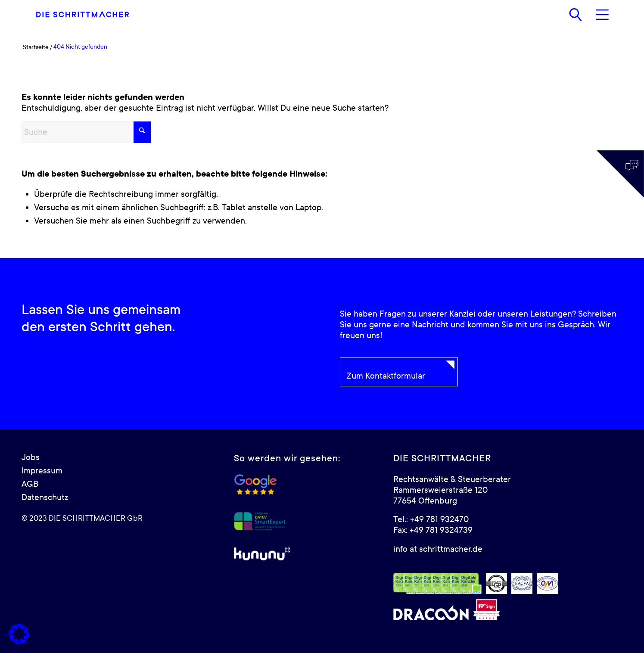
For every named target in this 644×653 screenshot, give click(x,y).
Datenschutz (45, 498)
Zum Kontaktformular (386, 376)
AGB (30, 484)
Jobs (31, 457)
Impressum (42, 471)
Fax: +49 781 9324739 (433, 530)
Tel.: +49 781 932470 (431, 519)
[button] (19, 634)
